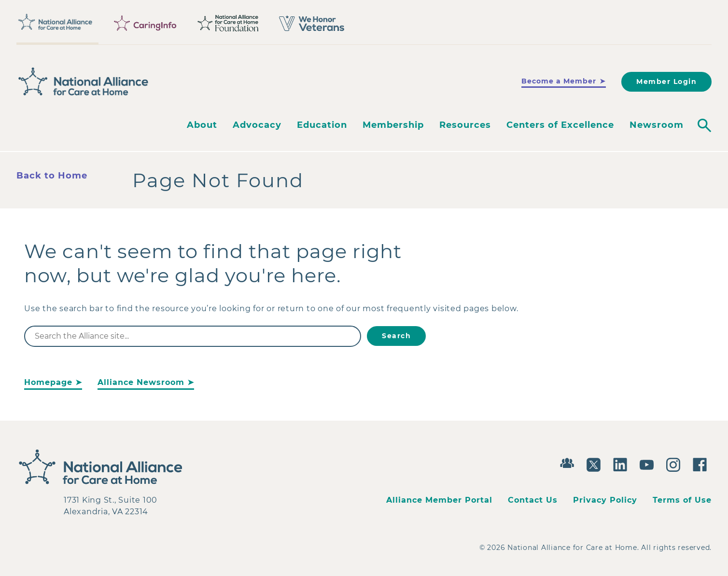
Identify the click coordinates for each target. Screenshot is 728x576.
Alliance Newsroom (141, 382)
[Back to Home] (84, 82)
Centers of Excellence (560, 125)
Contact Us (533, 500)
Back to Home (52, 176)
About (202, 125)
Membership (393, 125)
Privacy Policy (605, 500)
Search (396, 336)
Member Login (666, 82)
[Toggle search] (704, 125)
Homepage (48, 382)
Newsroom (657, 125)
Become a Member (559, 81)
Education (322, 125)
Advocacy (257, 125)
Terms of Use (682, 500)
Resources (465, 125)
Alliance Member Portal (439, 500)
